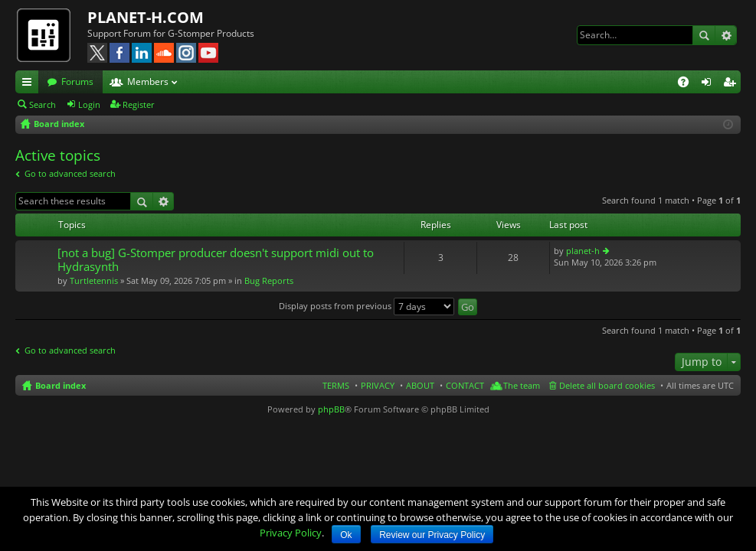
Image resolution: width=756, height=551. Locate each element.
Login (89, 104)
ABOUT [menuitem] (420, 385)
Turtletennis (94, 280)
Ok (346, 535)
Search (704, 35)
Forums (77, 82)
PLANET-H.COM (146, 17)
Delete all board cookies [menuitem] (607, 385)
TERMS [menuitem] (336, 385)
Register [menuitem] (732, 84)
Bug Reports (269, 280)
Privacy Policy (291, 533)
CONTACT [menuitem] (465, 385)
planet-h (583, 251)
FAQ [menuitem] (688, 84)
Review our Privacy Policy (432, 535)
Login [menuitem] (709, 84)
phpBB (331, 409)
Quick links (30, 84)
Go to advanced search (70, 173)
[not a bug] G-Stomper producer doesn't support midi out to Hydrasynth (216, 260)
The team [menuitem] (522, 385)
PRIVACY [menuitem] (378, 385)
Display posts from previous (367, 306)
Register (139, 104)
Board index (61, 385)
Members (148, 82)
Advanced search (726, 35)
